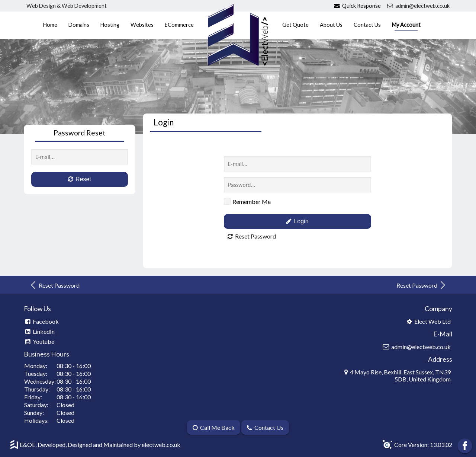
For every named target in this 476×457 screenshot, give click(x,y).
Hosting (110, 25)
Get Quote (295, 25)
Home (50, 25)
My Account (406, 25)
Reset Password (54, 285)
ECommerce (179, 25)
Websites (142, 25)
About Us (331, 25)
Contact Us (367, 25)
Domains (79, 25)
